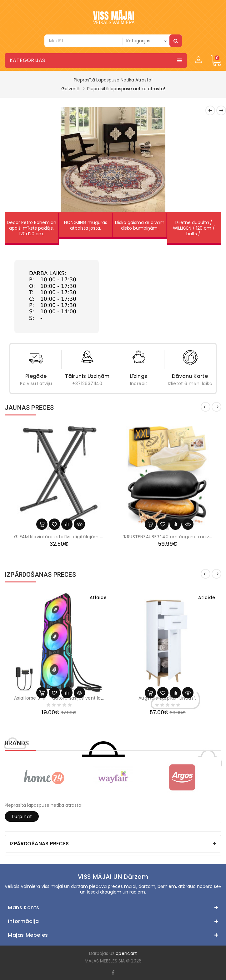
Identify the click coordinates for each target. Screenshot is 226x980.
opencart (126, 953)
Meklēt (176, 41)
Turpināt (22, 816)
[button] (17, 159)
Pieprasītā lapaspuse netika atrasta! (126, 89)
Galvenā (70, 89)
